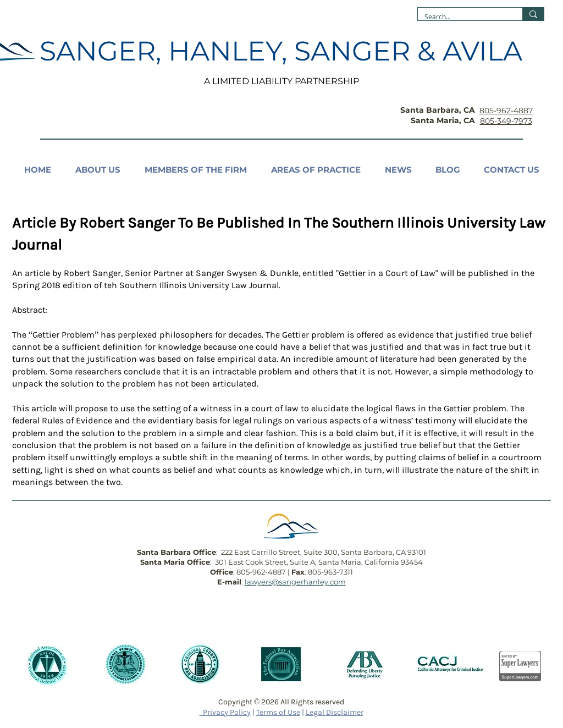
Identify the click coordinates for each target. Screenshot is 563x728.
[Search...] (462, 17)
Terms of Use (278, 712)
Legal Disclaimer (335, 712)
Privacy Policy (225, 712)
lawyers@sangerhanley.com (295, 582)
